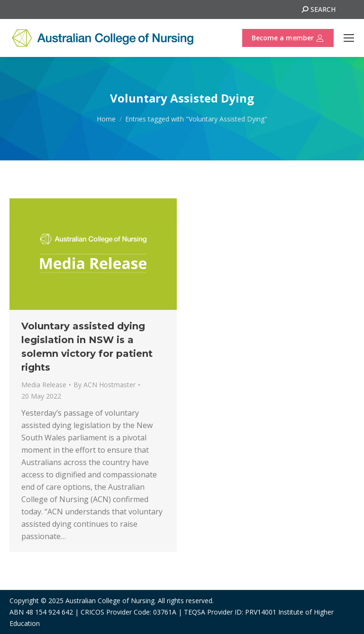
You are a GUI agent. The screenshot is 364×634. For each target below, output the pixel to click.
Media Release (44, 385)
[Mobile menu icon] (349, 38)
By (105, 385)
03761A (165, 612)
